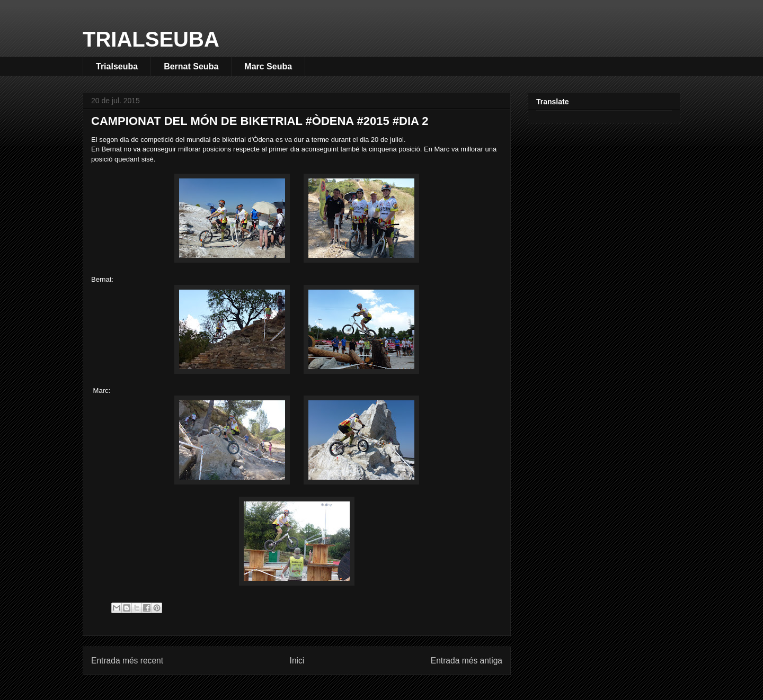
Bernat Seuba (191, 66)
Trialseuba (117, 66)
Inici (297, 661)
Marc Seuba (268, 66)
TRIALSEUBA (151, 39)
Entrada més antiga (467, 661)
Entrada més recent (127, 661)
